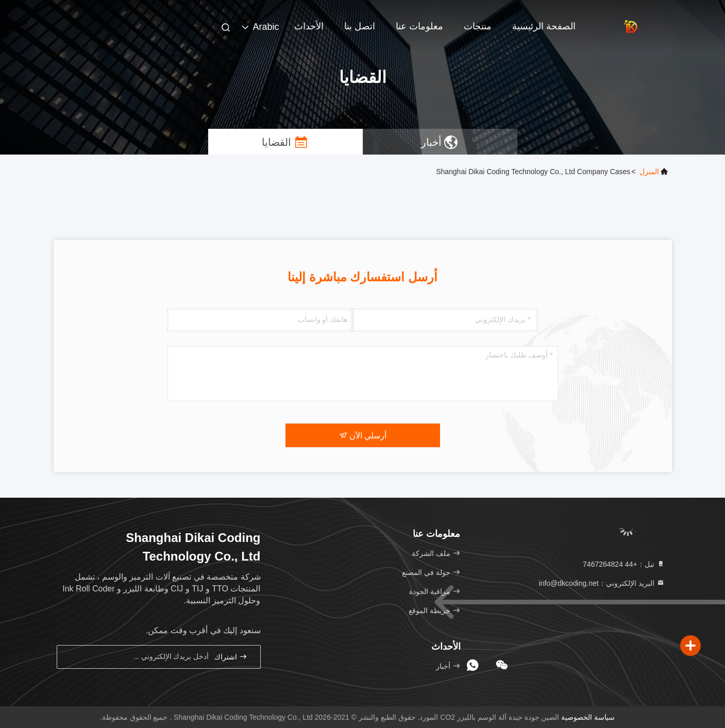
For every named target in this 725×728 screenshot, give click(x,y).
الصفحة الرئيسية (544, 26)
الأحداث (309, 26)
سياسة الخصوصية (588, 717)
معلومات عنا (419, 26)
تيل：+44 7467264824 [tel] (623, 564)
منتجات (478, 26)
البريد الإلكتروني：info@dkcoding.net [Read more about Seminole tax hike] (602, 583)
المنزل (649, 172)
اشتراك (231, 657)
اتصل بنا (360, 26)
